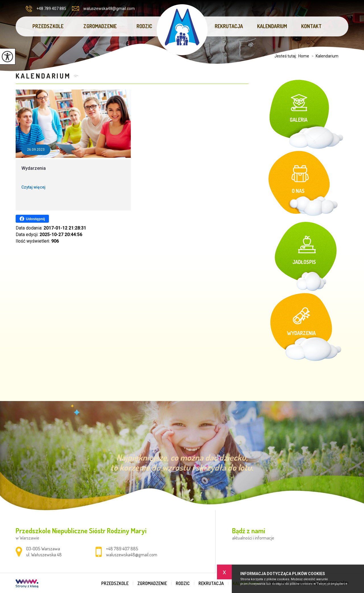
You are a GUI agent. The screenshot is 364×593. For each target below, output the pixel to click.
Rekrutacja (229, 26)
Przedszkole (48, 26)
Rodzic (144, 26)
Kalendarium (272, 26)
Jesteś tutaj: (286, 56)
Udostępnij (32, 219)
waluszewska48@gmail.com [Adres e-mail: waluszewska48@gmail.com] (132, 555)
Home (304, 56)
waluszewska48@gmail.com (103, 9)
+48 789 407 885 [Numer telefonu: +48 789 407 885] (122, 549)
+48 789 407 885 (46, 9)
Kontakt (311, 26)
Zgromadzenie (100, 26)
